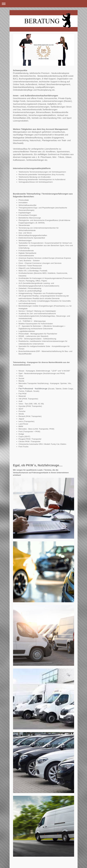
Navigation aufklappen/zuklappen (43, 4)
